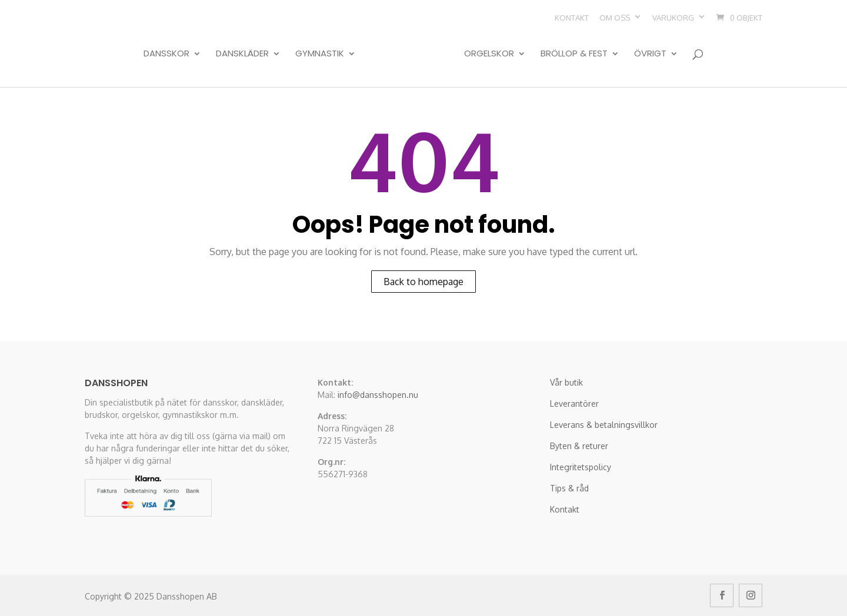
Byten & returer (579, 446)
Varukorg (673, 18)
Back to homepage (423, 282)
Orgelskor (489, 54)
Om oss (615, 18)
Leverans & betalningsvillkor (604, 425)
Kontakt (572, 18)
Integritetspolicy (581, 467)
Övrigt (650, 54)
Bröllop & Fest (574, 54)
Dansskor (166, 54)
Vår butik (566, 382)
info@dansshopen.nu (378, 395)
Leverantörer (574, 404)
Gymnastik (320, 54)
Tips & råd (569, 488)
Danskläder (242, 54)
